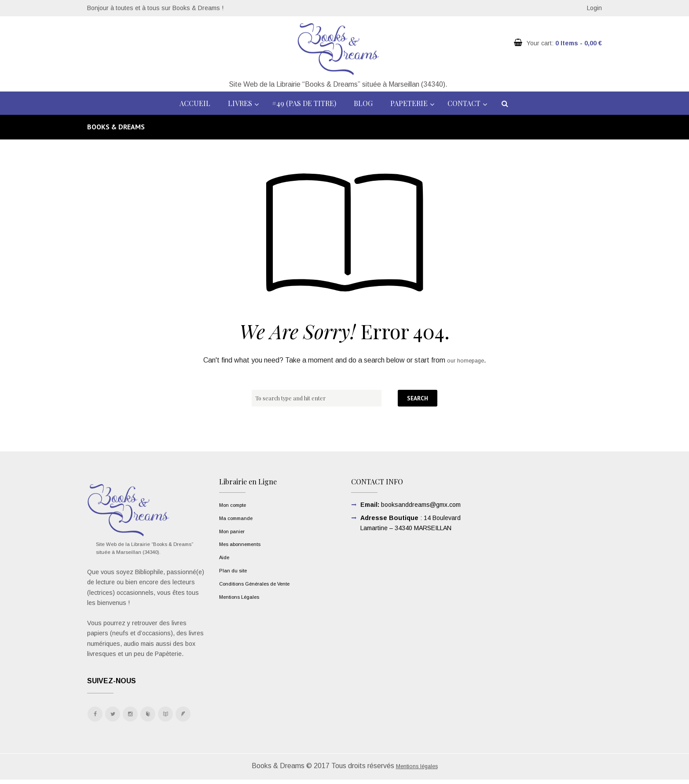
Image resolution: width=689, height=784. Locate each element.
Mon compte (236, 505)
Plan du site (236, 570)
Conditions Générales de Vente (263, 583)
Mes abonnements (245, 544)
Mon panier (235, 531)
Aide (225, 557)
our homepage (465, 360)
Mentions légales (417, 770)
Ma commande (239, 518)
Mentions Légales (244, 597)
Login (594, 8)
